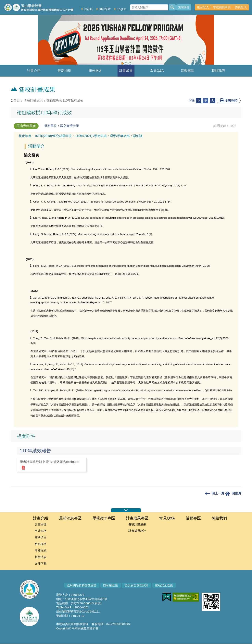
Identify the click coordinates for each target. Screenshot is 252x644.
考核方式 (41, 551)
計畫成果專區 (126, 73)
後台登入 (203, 7)
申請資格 (41, 531)
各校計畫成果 (33, 100)
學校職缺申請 (222, 7)
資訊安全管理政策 (136, 585)
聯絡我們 (218, 71)
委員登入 (241, 7)
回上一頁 (215, 493)
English (122, 9)
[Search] (149, 7)
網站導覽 (105, 9)
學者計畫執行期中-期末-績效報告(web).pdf (50, 465)
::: (9, 100)
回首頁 (88, 9)
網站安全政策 (164, 585)
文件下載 (41, 564)
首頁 (17, 100)
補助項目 (41, 537)
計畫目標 (41, 524)
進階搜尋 (184, 7)
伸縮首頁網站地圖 (126, 510)
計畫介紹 (34, 71)
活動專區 (188, 71)
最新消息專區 (64, 73)
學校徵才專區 (95, 73)
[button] (19, 41)
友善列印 (229, 100)
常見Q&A (157, 71)
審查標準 (41, 544)
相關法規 (41, 557)
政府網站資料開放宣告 (82, 585)
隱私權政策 (111, 585)
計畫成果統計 (137, 531)
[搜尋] (172, 7)
